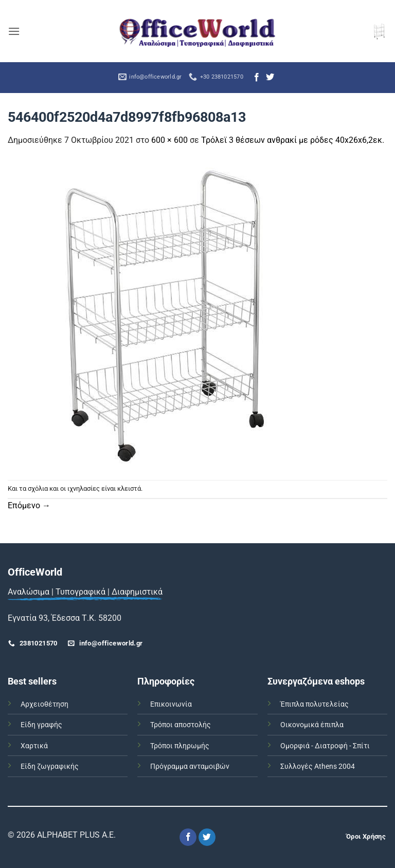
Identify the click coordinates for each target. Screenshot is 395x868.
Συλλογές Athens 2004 (318, 767)
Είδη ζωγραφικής (50, 767)
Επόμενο (29, 505)
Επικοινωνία (171, 704)
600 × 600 (169, 140)
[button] (14, 31)
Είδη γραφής (41, 725)
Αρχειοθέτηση (44, 704)
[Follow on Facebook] (257, 78)
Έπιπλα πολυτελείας (315, 704)
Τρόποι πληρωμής (180, 746)
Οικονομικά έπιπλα (312, 725)
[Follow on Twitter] (270, 78)
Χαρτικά (34, 746)
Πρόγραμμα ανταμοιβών (190, 767)
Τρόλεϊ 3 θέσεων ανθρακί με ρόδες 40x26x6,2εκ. (293, 140)
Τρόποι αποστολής (181, 725)
